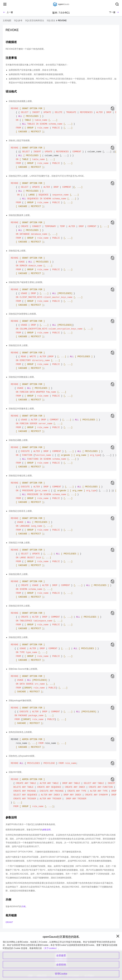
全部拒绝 (61, 965)
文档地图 (7, 21)
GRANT (9, 922)
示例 (23, 906)
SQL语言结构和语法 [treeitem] (35, 21)
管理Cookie (61, 974)
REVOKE (62, 21)
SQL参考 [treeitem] (18, 21)
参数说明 (46, 830)
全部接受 (61, 955)
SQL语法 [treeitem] (51, 21)
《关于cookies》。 (51, 948)
